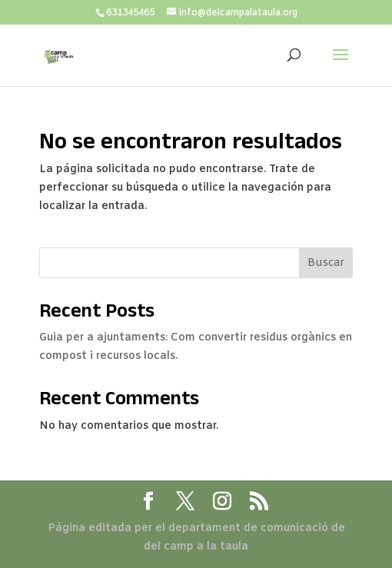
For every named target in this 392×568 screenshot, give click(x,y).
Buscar (326, 263)
